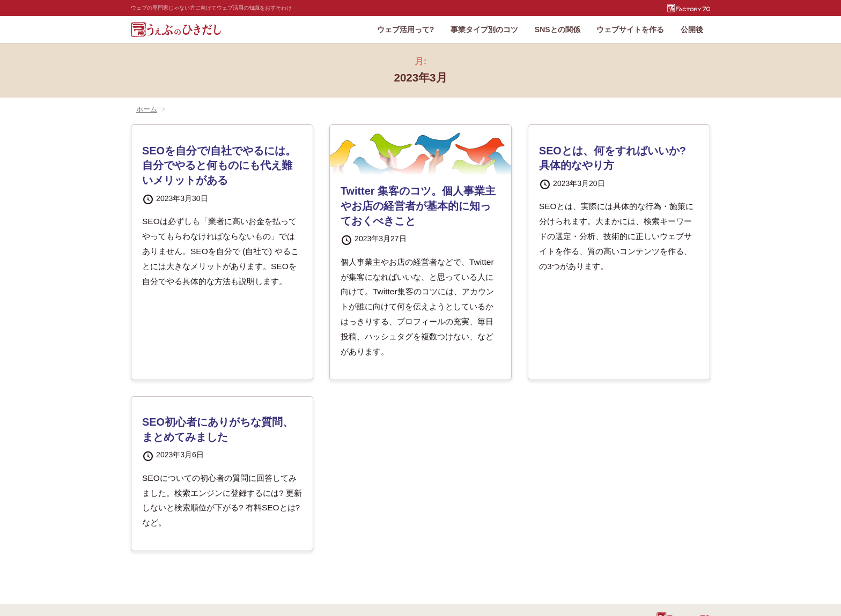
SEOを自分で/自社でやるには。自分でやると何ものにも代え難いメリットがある (219, 165)
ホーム (147, 109)
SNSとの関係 (558, 29)
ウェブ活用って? (406, 29)
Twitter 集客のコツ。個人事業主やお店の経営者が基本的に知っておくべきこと (418, 206)
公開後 (692, 29)
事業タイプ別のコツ (484, 29)
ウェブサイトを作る (630, 29)
